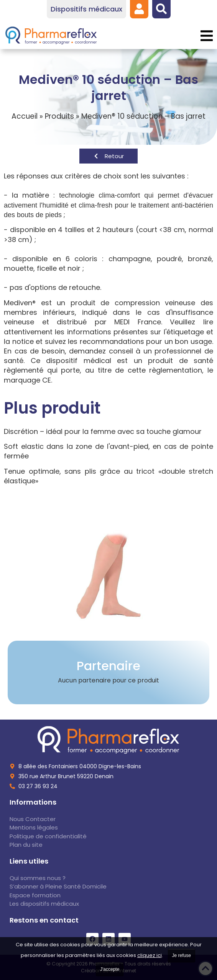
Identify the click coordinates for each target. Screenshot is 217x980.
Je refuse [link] (182, 955)
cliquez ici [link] (150, 955)
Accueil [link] (25, 116)
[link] (139, 9)
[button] (206, 36)
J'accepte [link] (110, 969)
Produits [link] (59, 116)
